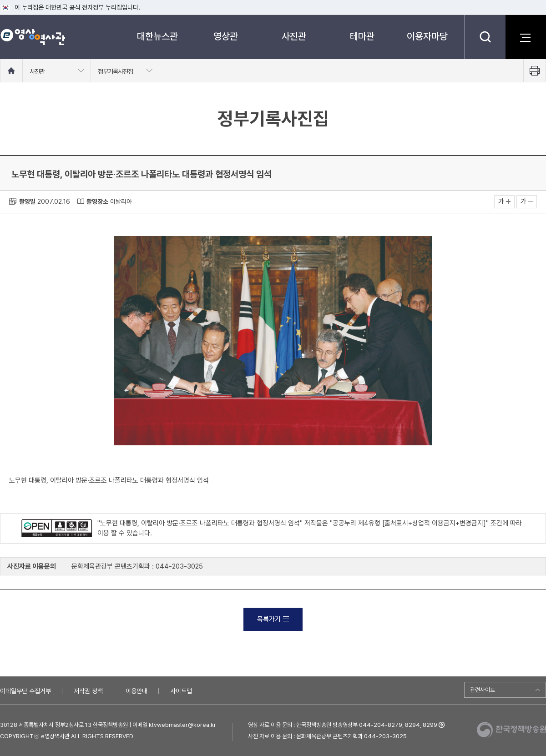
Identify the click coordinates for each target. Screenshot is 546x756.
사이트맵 (181, 691)
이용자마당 (427, 36)
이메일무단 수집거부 (25, 691)
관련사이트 (483, 690)
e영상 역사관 (33, 37)
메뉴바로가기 (0, 0)
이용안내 (136, 691)
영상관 (226, 36)
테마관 (362, 36)
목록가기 (273, 619)
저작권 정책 (88, 691)
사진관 (294, 36)
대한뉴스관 (157, 36)
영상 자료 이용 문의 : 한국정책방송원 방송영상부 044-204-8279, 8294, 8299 (343, 725)
